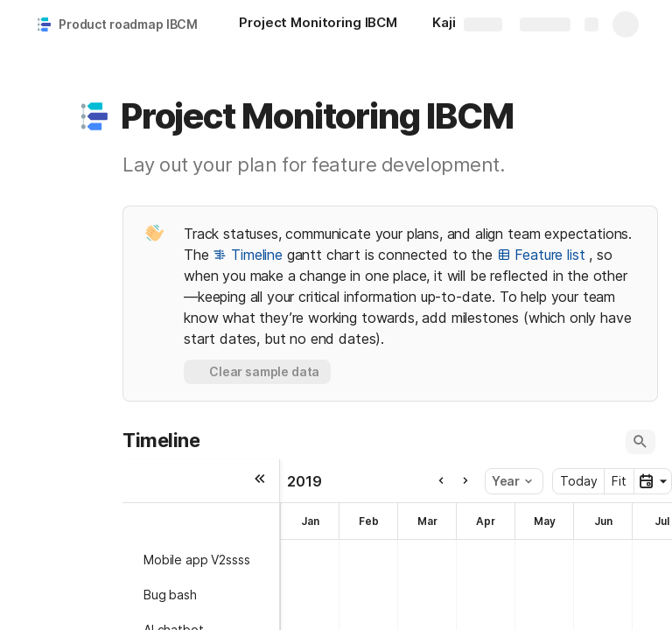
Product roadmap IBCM (128, 24)
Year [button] (512, 481)
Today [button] (578, 481)
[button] (94, 116)
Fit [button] (619, 481)
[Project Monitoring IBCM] (318, 24)
